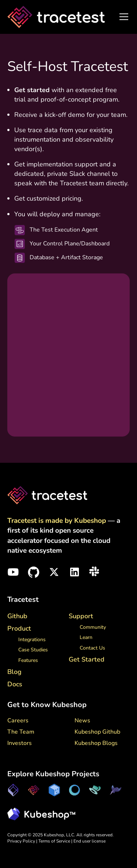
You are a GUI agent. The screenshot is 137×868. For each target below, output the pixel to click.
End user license (90, 841)
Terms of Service (55, 841)
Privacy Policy (21, 841)
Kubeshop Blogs (96, 743)
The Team (21, 732)
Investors (20, 743)
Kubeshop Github (97, 732)
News (82, 721)
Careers (18, 721)
